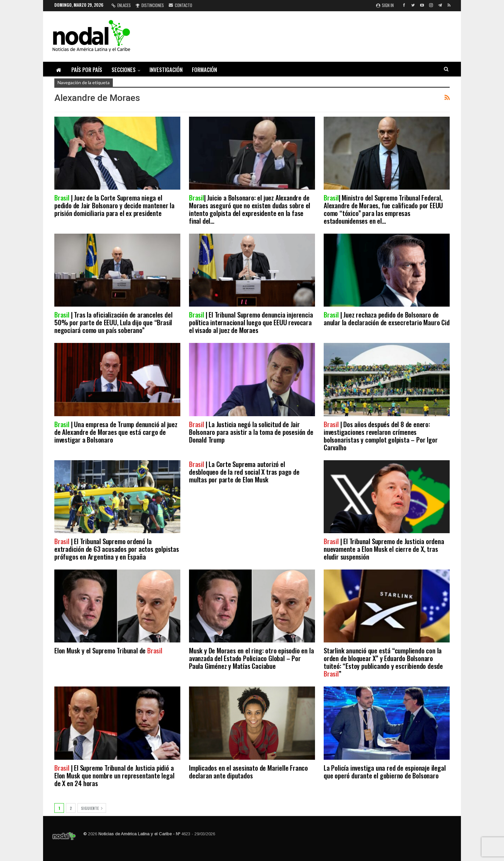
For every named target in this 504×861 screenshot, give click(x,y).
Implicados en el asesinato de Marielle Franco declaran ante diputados (248, 771)
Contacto (180, 5)
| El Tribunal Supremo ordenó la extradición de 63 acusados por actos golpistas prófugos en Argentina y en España (117, 549)
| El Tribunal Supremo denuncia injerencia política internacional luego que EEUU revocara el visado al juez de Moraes (251, 322)
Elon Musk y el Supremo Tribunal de (108, 650)
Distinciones (150, 5)
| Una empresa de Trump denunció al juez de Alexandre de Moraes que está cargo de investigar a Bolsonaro (116, 432)
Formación (204, 70)
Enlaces (121, 5)
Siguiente (92, 808)
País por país (87, 70)
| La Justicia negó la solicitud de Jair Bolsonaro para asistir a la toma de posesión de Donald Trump (251, 432)
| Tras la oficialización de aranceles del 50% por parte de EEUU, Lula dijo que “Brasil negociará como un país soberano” (113, 322)
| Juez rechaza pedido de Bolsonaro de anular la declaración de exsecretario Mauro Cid (387, 318)
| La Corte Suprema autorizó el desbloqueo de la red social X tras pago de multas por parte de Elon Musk (244, 472)
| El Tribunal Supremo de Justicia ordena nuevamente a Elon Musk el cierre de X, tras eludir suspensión (384, 549)
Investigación (166, 70)
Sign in (385, 5)
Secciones (124, 70)
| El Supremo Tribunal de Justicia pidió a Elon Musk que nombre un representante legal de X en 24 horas (114, 775)
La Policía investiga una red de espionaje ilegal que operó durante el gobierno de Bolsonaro (385, 771)
